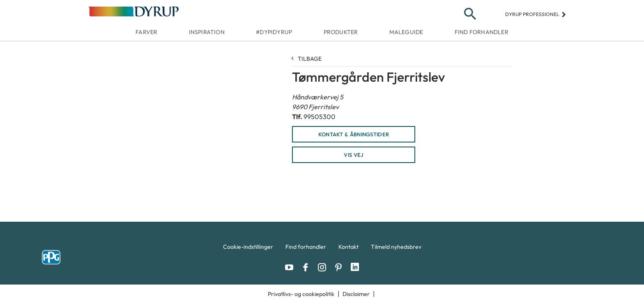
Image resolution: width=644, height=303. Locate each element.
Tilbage (307, 59)
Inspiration (207, 32)
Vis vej (353, 155)
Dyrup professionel (536, 14)
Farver (146, 32)
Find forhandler (482, 32)
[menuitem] (248, 249)
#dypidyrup (274, 32)
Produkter (341, 32)
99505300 (320, 117)
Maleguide (406, 32)
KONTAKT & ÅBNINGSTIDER (354, 134)
